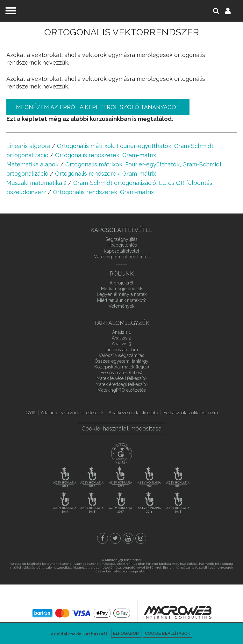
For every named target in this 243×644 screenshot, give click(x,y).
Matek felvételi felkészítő (122, 378)
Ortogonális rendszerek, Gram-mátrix (106, 155)
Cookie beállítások (168, 633)
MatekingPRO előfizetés (122, 390)
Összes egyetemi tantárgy (122, 361)
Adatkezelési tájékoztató (133, 413)
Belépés (232, 11)
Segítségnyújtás (122, 239)
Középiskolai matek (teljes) (122, 367)
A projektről (122, 283)
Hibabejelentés (122, 245)
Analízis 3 (122, 344)
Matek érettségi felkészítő (122, 384)
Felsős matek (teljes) (122, 373)
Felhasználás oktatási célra (191, 413)
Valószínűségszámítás (122, 355)
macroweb (178, 612)
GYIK (31, 413)
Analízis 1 (122, 332)
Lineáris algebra (28, 146)
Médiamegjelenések (122, 289)
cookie (75, 634)
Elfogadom (126, 633)
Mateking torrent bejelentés (122, 257)
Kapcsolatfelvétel (122, 251)
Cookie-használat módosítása (122, 428)
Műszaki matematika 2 (36, 183)
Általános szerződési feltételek (72, 413)
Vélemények (122, 306)
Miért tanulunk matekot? (122, 300)
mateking (122, 11)
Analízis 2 (122, 338)
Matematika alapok (32, 164)
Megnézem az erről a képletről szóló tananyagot (98, 107)
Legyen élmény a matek (122, 294)
